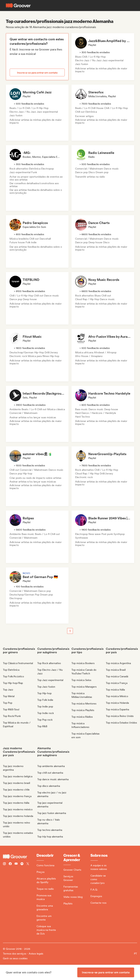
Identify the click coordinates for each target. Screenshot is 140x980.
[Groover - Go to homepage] (20, 857)
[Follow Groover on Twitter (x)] (28, 864)
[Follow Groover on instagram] (4, 864)
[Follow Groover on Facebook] (10, 864)
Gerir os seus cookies (15, 958)
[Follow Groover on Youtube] (16, 864)
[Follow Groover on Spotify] (22, 864)
